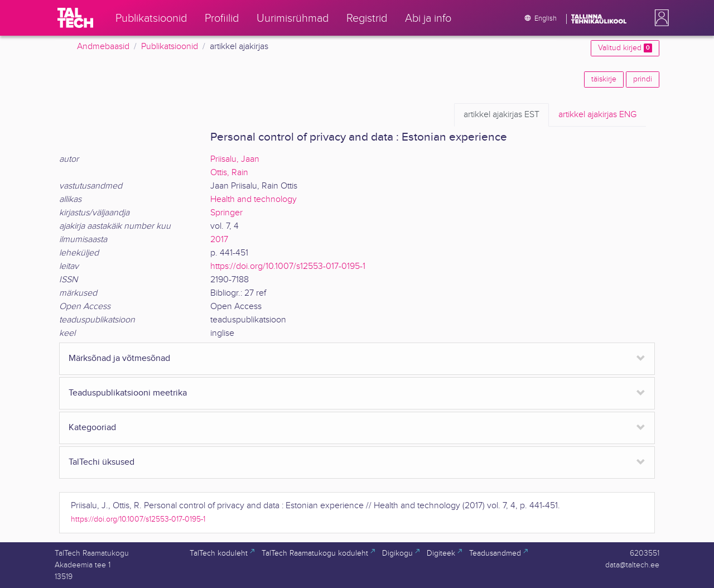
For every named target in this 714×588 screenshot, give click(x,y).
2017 (219, 240)
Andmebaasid (103, 47)
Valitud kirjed (625, 48)
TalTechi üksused (102, 462)
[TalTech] (75, 18)
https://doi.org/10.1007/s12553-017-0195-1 (288, 266)
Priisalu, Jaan (235, 159)
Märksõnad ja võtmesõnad (119, 358)
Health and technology (254, 199)
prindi (643, 79)
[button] (659, 18)
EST (501, 115)
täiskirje (604, 79)
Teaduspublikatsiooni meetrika (128, 393)
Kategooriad (92, 428)
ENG (597, 115)
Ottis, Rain (229, 173)
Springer (226, 213)
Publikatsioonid (170, 47)
